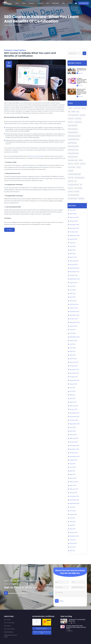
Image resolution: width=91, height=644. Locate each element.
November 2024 (74, 272)
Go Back (10, 230)
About (25, 3)
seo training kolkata (78, 188)
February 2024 (74, 305)
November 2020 (74, 417)
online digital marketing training (74, 174)
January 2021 (74, 410)
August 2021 (73, 384)
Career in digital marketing (73, 115)
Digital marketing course (73, 129)
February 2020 (74, 439)
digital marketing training (73, 150)
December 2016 (74, 496)
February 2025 (74, 261)
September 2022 (75, 337)
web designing (81, 199)
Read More (80, 73)
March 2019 (73, 478)
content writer (71, 119)
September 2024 (75, 279)
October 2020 (74, 420)
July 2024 (73, 286)
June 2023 (73, 334)
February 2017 (74, 489)
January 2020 (74, 442)
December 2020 (74, 413)
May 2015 (72, 525)
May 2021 (72, 395)
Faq (47, 3)
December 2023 (74, 312)
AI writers (84, 108)
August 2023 (73, 326)
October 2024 (74, 276)
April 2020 (73, 431)
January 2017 (74, 493)
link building (71, 171)
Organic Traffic (71, 178)
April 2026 (73, 210)
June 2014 (73, 540)
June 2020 (73, 428)
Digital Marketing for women (74, 140)
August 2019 (73, 460)
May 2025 (72, 250)
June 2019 (73, 468)
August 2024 (73, 283)
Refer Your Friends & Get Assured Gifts (42, 632)
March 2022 (73, 359)
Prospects (41, 3)
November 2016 (74, 500)
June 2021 (73, 391)
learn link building (72, 167)
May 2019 (72, 471)
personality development (80, 178)
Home (19, 3)
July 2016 (72, 507)
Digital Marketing (78, 122)
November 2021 (74, 373)
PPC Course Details (22, 620)
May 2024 (73, 294)
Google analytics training (73, 157)
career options (83, 115)
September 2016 (74, 504)
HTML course (71, 164)
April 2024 (73, 297)
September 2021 (74, 381)
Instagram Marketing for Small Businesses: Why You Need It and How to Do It (76, 628)
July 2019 (72, 464)
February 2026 (74, 218)
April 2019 (73, 475)
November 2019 (74, 449)
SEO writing (70, 192)
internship (76, 164)
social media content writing (73, 195)
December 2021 (74, 370)
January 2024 (74, 308)
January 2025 (74, 265)
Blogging (73, 112)
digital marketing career (73, 126)
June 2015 (73, 522)
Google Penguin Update (73, 160)
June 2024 (73, 290)
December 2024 (74, 268)
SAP (75, 181)
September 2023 (75, 323)
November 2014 (74, 536)
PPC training (71, 181)
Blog (62, 3)
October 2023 (74, 319)
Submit (59, 601)
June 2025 (73, 247)
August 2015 (73, 515)
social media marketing (73, 199)
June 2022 (73, 348)
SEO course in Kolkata (36, 156)
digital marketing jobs (72, 143)
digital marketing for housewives (74, 136)
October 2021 (74, 377)
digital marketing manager (73, 147)
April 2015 (72, 529)
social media (77, 192)
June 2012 (73, 547)
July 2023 (73, 330)
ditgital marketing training (73, 154)
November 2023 (74, 315)
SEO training (71, 188)
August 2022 (73, 341)
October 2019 (74, 453)
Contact (68, 3)
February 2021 (74, 406)
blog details (18, 25)
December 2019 (74, 446)
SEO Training (7, 623)
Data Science (71, 122)
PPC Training (7, 620)
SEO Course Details (22, 623)
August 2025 (73, 239)
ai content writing (77, 108)
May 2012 (72, 551)
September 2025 (75, 236)
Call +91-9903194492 (16, 593)
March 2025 (73, 257)
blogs (78, 112)
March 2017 (73, 486)
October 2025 (74, 232)
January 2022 (74, 366)
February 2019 (74, 482)
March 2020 (73, 435)
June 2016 (73, 511)
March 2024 (73, 301)
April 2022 (73, 355)
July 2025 (73, 243)
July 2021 (72, 388)
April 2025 (73, 254)
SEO (81, 185)
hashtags (80, 160)
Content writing (78, 119)
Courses (32, 3)
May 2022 (73, 352)
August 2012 (73, 544)
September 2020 (75, 424)
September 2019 (74, 457)
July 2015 (72, 518)
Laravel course (83, 164)
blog (11, 25)
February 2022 (74, 362)
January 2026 (74, 221)
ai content (70, 108)
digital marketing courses (73, 133)
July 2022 (73, 344)
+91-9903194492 (83, 3)
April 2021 (73, 399)
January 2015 (73, 533)
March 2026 (73, 214)
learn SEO (79, 167)
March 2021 (73, 402)
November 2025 (74, 228)
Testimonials (54, 3)
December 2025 (74, 225)
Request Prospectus (42, 628)
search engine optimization (73, 185)
